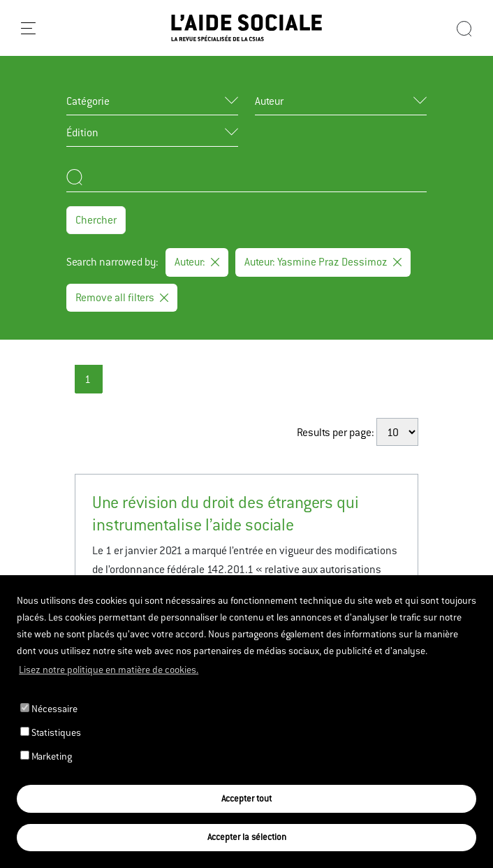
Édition (82, 132)
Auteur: (197, 262)
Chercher (96, 220)
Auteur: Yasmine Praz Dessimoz (323, 262)
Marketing (46, 756)
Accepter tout (246, 798)
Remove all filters (122, 297)
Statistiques (51, 732)
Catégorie (88, 101)
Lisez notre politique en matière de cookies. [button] (109, 670)
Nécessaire (49, 709)
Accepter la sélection (247, 837)
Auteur (269, 101)
